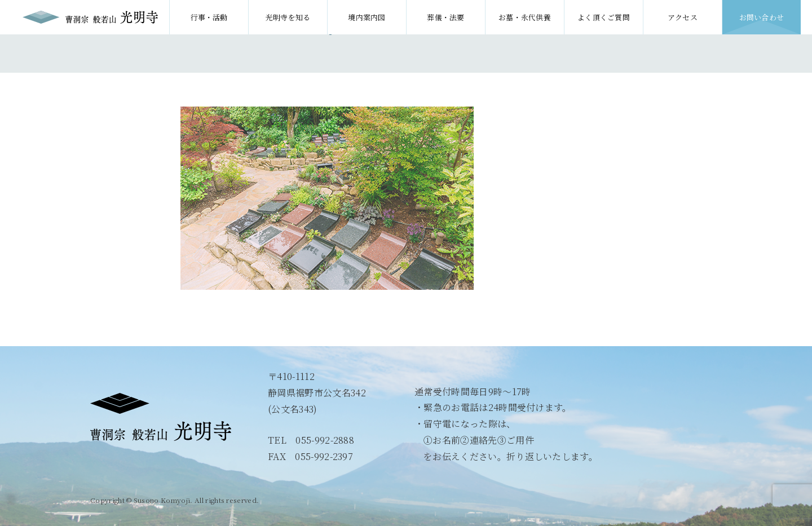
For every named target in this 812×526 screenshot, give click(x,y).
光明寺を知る (288, 17)
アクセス (683, 17)
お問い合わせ (762, 17)
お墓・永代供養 (525, 17)
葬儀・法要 (446, 17)
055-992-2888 (325, 440)
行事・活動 (209, 17)
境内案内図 (367, 17)
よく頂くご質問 (604, 17)
